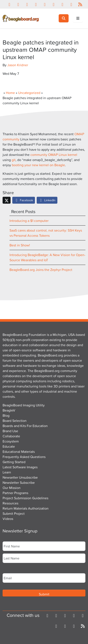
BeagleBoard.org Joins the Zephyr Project (41, 270)
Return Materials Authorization (26, 508)
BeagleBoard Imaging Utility (24, 405)
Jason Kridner (18, 65)
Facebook (24, 200)
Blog (6, 415)
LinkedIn (47, 200)
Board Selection (15, 421)
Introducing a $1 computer (29, 221)
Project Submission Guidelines (25, 498)
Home (10, 93)
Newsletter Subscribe (19, 483)
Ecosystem (11, 441)
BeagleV (9, 410)
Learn (7, 472)
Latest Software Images (20, 467)
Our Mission (12, 488)
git (14, 160)
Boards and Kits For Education (25, 426)
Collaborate (11, 436)
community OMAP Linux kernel (54, 155)
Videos (8, 519)
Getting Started (14, 462)
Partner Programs (15, 493)
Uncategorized (29, 93)
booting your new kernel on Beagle (38, 165)
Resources (10, 503)
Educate (9, 446)
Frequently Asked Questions (24, 457)
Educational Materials (19, 452)
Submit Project (14, 513)
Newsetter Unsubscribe (20, 477)
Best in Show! (20, 245)
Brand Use (10, 431)
